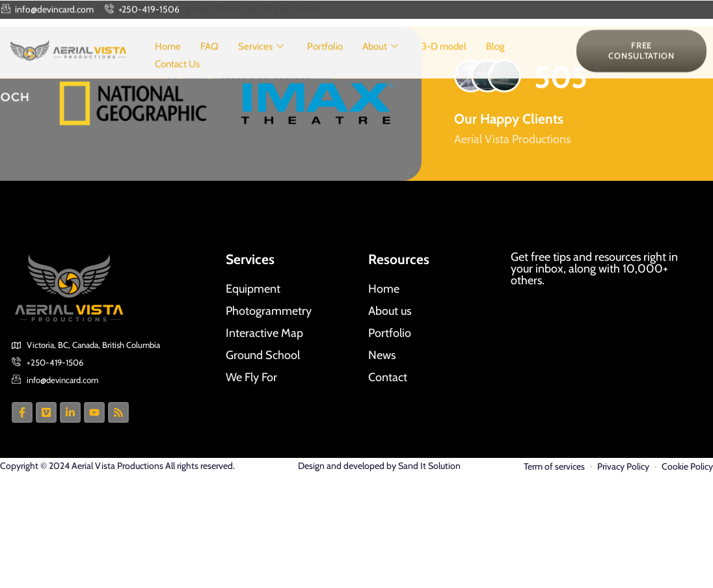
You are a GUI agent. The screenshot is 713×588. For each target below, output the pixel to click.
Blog (495, 61)
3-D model (444, 61)
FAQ (209, 61)
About (380, 61)
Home (168, 61)
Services (261, 61)
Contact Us (177, 79)
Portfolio (325, 61)
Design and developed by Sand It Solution (379, 466)
